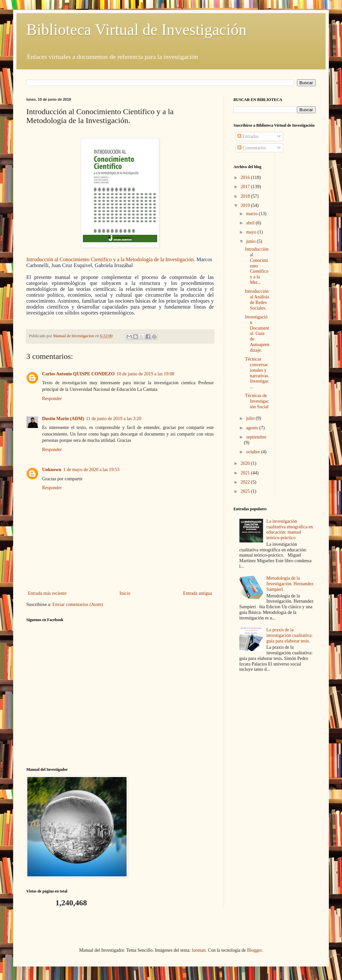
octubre (253, 452)
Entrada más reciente (47, 593)
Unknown (52, 470)
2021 (246, 473)
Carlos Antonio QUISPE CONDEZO (78, 374)
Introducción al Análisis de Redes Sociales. (257, 300)
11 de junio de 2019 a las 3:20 (114, 419)
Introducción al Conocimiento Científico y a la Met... (257, 266)
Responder (52, 399)
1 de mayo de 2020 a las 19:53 (91, 470)
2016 (246, 177)
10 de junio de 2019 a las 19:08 (146, 374)
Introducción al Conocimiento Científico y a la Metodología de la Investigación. (111, 259)
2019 (246, 205)
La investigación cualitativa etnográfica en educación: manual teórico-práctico (290, 529)
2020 (246, 463)
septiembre (256, 437)
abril (251, 223)
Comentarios (252, 148)
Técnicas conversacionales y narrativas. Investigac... (257, 373)
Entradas (248, 136)
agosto (253, 428)
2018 (246, 196)
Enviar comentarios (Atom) (78, 604)
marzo (252, 214)
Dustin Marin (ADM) (63, 419)
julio (251, 418)
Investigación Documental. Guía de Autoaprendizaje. (257, 334)
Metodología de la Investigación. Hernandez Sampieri (290, 584)
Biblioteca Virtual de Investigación (136, 29)
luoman (199, 950)
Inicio (125, 593)
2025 (246, 491)
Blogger (254, 950)
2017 (246, 187)
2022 (246, 482)
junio (251, 241)
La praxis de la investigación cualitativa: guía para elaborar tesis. (289, 635)
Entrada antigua (198, 593)
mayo (252, 232)
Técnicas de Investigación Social (257, 401)
